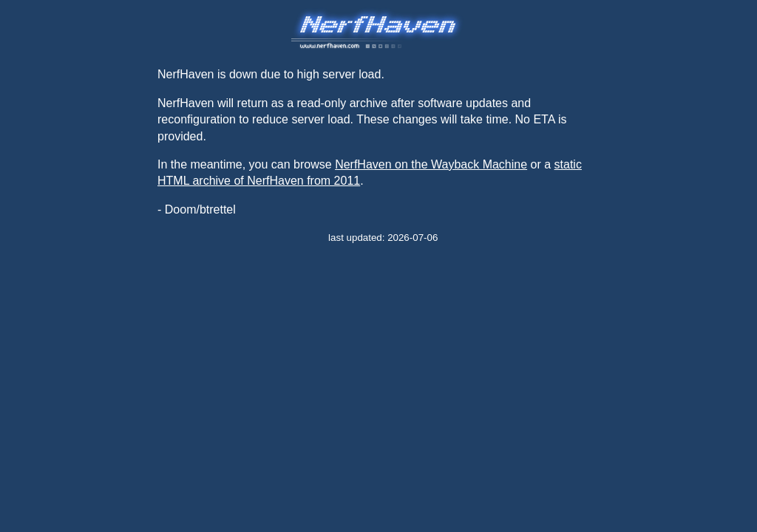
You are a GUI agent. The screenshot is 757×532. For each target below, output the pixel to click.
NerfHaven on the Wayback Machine (431, 164)
